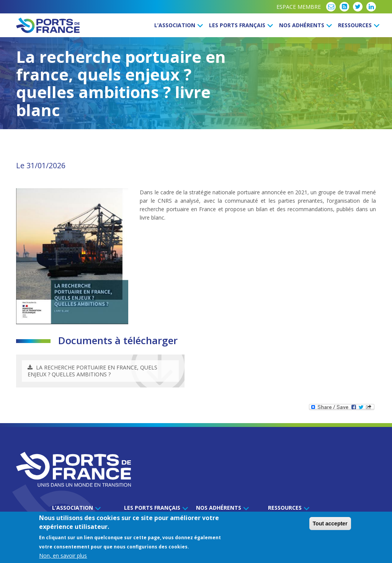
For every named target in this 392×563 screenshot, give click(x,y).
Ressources (358, 25)
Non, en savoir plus (63, 556)
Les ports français (240, 25)
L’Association (177, 25)
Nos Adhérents (304, 25)
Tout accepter (330, 524)
